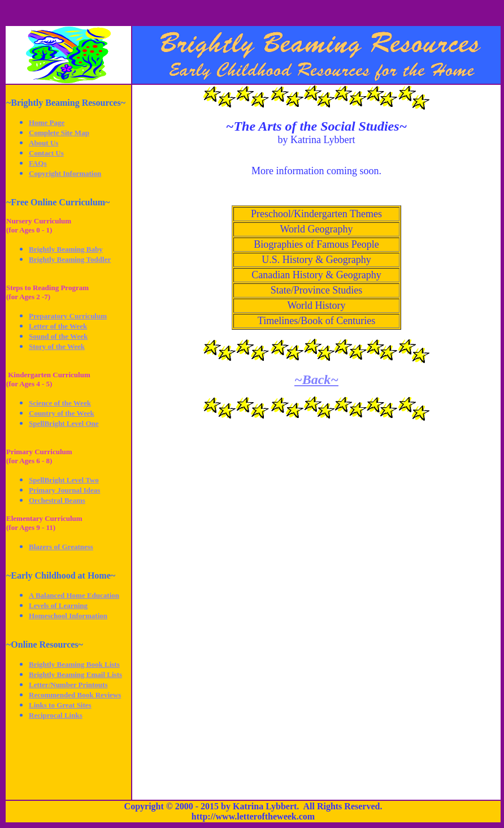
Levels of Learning (58, 605)
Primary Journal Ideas (64, 490)
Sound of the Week (58, 336)
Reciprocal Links (56, 715)
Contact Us (46, 153)
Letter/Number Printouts (68, 685)
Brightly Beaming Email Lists (75, 674)
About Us (44, 143)
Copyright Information (65, 173)
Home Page (47, 122)
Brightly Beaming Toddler (70, 259)
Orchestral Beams (57, 500)
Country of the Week (62, 413)
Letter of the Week (58, 326)
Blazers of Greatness (61, 547)
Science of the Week (60, 403)
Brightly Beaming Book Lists (74, 664)
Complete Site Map (59, 133)
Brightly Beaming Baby (66, 249)
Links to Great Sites (60, 705)
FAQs (38, 163)
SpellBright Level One (64, 423)
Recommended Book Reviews (75, 695)
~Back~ (316, 379)
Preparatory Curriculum (68, 316)
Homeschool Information (68, 616)
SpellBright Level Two (64, 480)
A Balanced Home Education (74, 595)
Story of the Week (57, 346)
